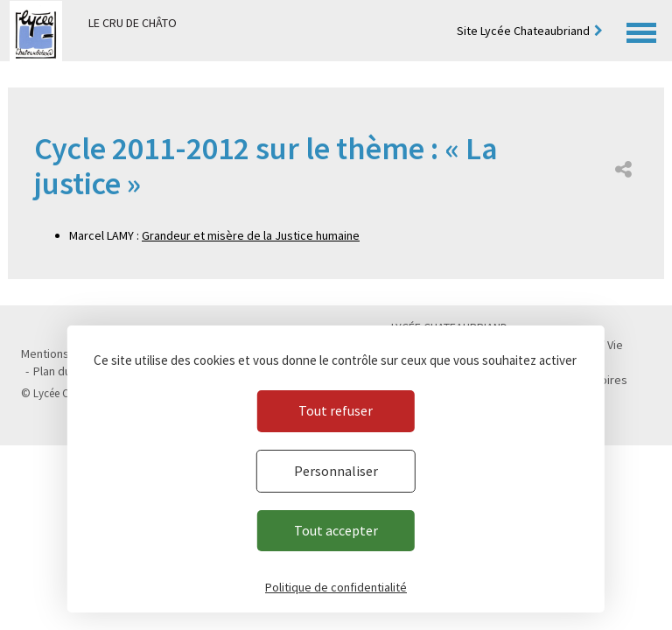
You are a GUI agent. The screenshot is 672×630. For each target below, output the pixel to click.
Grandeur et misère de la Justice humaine (251, 235)
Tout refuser (336, 410)
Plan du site (63, 371)
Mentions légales (66, 353)
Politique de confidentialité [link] (336, 587)
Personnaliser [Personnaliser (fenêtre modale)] (336, 471)
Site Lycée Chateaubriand (523, 31)
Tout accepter (336, 530)
